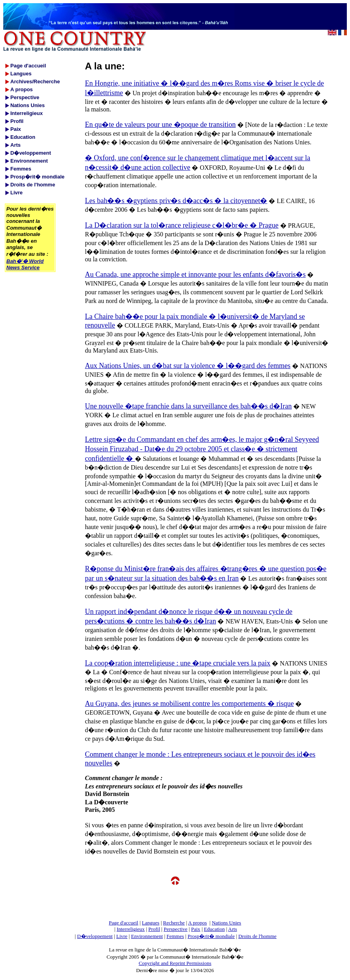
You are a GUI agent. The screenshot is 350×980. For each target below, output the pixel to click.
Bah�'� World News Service (25, 264)
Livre (122, 936)
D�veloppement (95, 936)
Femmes (175, 936)
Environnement (147, 936)
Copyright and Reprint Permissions (175, 963)
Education (214, 929)
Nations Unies (227, 923)
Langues (151, 923)
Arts (233, 929)
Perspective (175, 929)
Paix (196, 929)
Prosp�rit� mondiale (211, 936)
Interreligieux (131, 929)
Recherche (174, 923)
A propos (197, 923)
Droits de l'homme (258, 936)
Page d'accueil (123, 923)
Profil (154, 929)
